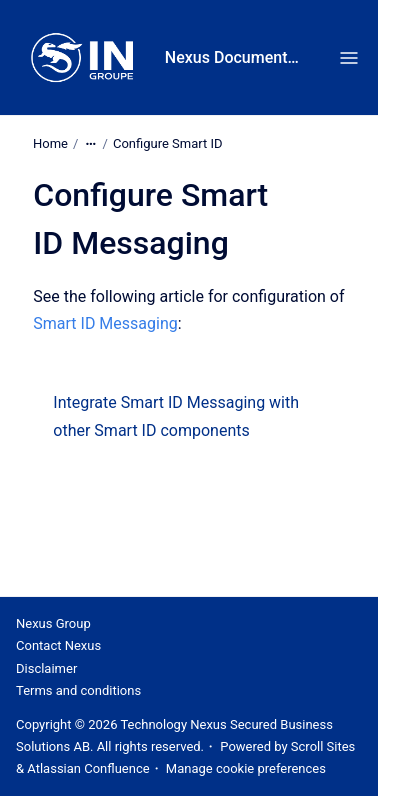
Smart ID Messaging (105, 323)
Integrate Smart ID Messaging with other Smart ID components (176, 416)
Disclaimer (46, 668)
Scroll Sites (323, 746)
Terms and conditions (78, 690)
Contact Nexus (58, 645)
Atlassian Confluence (88, 768)
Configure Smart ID (168, 143)
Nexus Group (53, 623)
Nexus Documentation (233, 57)
